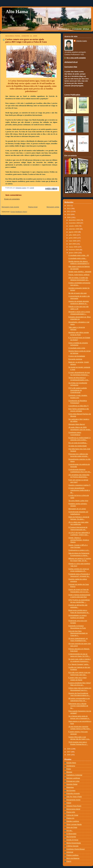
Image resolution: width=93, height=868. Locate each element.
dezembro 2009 (75, 220)
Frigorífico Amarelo (73, 794)
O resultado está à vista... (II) (79, 255)
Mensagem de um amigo (77, 509)
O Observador (71, 834)
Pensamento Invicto (73, 800)
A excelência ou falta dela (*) (79, 406)
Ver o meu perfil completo (76, 58)
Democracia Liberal (73, 809)
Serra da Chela (72, 827)
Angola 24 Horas (72, 840)
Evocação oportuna (75, 359)
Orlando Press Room (74, 806)
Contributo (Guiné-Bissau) (76, 849)
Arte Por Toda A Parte (74, 797)
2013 (69, 206)
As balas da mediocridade (78, 446)
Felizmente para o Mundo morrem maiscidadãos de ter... (78, 706)
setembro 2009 (74, 229)
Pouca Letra (71, 812)
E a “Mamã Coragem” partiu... (79, 664)
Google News (71, 763)
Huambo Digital (72, 784)
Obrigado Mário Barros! (77, 424)
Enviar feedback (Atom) (19, 212)
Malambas (70, 787)
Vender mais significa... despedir (80, 272)
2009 (69, 218)
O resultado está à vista (77, 348)
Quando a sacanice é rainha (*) (79, 485)
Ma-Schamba (71, 837)
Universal (70, 852)
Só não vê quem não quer (78, 293)
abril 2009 (73, 244)
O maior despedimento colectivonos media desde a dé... (79, 490)
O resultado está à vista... (77, 258)
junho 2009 (73, 238)
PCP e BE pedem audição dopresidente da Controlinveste (78, 390)
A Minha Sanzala (72, 846)
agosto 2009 (73, 232)
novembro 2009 (75, 223)
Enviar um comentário (12, 199)
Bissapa (69, 772)
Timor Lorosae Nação (74, 824)
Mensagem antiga (53, 207)
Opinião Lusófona (73, 821)
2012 (69, 209)
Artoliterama (71, 766)
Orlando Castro (82, 41)
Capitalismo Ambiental (74, 775)
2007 (69, 752)
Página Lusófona (72, 855)
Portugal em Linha (73, 781)
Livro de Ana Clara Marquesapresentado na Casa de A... (78, 633)
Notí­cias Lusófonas (73, 778)
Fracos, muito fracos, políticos (79, 275)
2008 (69, 749)
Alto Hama (17, 12)
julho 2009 (73, 235)
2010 (69, 214)
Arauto (69, 803)
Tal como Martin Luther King (78, 501)
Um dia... (70, 831)
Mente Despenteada (74, 843)
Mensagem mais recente (10, 207)
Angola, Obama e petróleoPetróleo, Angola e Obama (79, 540)
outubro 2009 (74, 226)
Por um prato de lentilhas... (78, 443)
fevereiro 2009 (74, 250)
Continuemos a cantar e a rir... (79, 550)
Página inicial (33, 207)
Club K (69, 861)
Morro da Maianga (73, 858)
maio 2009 (73, 241)
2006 (69, 755)
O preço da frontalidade (77, 356)
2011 (69, 211)
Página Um (70, 818)
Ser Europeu (71, 791)
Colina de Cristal (72, 815)
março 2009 (73, 247)
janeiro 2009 (73, 253)
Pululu (69, 769)
